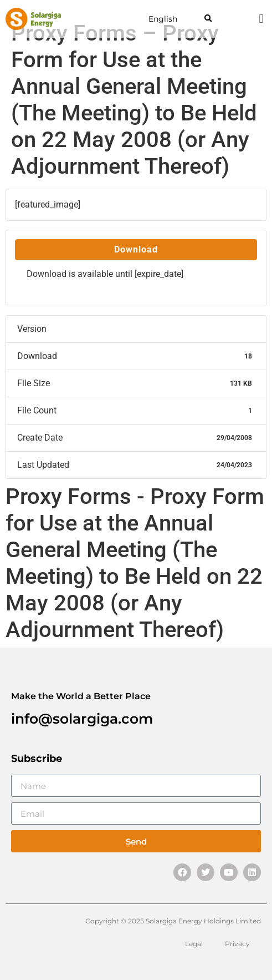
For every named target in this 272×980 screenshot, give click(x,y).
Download (136, 249)
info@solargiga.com (82, 719)
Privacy (237, 944)
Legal (194, 944)
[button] (208, 19)
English (163, 19)
